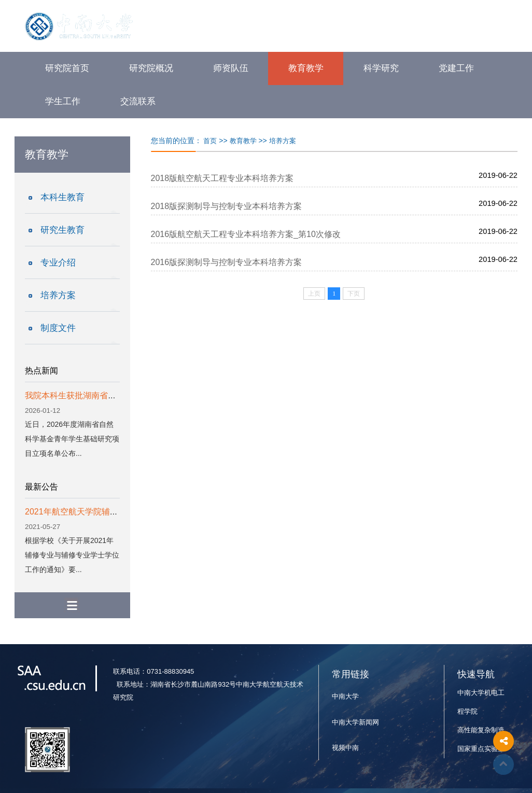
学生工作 (63, 101)
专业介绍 (58, 263)
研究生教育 (62, 230)
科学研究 (381, 68)
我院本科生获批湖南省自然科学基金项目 (100, 395)
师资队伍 (231, 68)
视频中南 (345, 748)
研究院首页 (67, 68)
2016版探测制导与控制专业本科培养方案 (227, 262)
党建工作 (456, 68)
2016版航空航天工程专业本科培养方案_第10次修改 (246, 234)
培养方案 (58, 295)
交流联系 (138, 101)
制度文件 (58, 328)
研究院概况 (151, 68)
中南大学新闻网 (355, 722)
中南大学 (345, 696)
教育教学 (306, 68)
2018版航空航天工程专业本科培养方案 (222, 178)
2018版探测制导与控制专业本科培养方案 (227, 206)
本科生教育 (62, 197)
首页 (210, 141)
